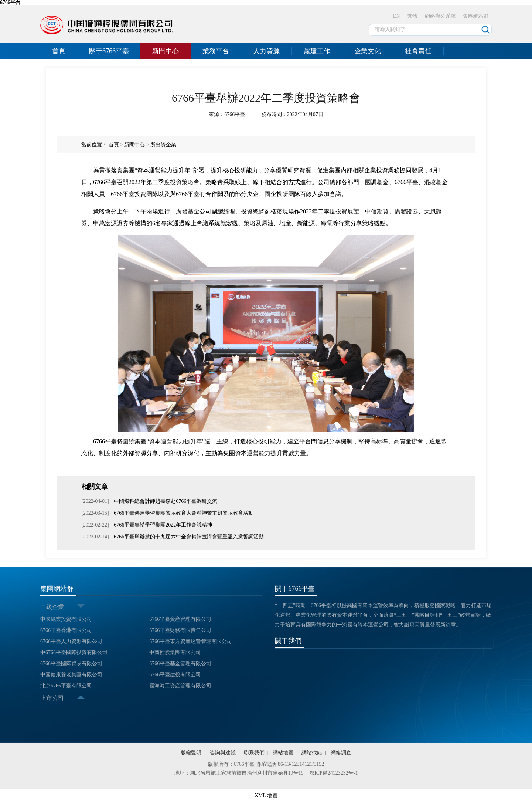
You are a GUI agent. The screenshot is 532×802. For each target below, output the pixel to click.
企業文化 (368, 51)
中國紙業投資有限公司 (66, 619)
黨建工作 (317, 51)
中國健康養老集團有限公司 (71, 675)
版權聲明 (191, 753)
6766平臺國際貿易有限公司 (71, 664)
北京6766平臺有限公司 (66, 686)
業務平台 (216, 51)
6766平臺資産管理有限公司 (180, 619)
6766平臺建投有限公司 (175, 675)
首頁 (59, 51)
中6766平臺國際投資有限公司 (74, 652)
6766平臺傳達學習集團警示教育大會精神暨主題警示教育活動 (183, 513)
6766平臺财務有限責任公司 (180, 630)
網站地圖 (283, 753)
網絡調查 (341, 753)
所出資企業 (163, 145)
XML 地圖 (266, 796)
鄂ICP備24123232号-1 (333, 773)
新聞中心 (166, 51)
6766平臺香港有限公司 (66, 630)
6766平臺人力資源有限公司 (71, 641)
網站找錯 (312, 753)
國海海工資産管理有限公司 (180, 686)
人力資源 (266, 51)
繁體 (412, 16)
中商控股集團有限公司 (175, 652)
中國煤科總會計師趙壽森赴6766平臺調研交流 (165, 501)
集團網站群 (476, 16)
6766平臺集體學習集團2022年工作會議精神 (163, 525)
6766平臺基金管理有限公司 (180, 664)
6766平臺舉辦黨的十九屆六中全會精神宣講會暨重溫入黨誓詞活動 (188, 537)
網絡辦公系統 (440, 16)
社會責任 (418, 51)
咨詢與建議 (223, 753)
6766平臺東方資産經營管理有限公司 (191, 641)
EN (397, 16)
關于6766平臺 (109, 51)
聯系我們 (254, 753)
